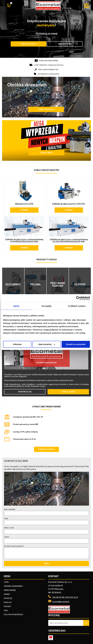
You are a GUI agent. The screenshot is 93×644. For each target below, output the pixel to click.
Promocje (8, 598)
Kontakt (8, 606)
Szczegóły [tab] (46, 306)
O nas (6, 582)
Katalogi (8, 602)
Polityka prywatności (13, 615)
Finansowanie (10, 590)
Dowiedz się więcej (46, 449)
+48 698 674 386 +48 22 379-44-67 (65, 597)
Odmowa (17, 344)
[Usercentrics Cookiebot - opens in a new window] (78, 298)
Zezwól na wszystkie (76, 344)
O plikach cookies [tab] (77, 306)
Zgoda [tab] (16, 306)
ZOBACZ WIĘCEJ (47, 153)
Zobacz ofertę (68, 392)
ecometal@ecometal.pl (61, 602)
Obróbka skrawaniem (13, 586)
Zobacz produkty (29, 44)
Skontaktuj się (65, 44)
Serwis (7, 594)
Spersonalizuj (47, 344)
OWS (6, 610)
